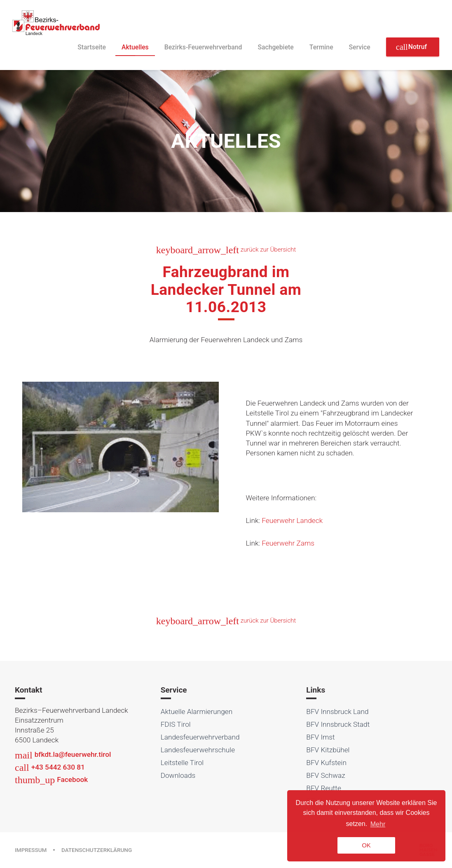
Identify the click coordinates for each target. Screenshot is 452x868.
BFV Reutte (324, 788)
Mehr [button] (378, 824)
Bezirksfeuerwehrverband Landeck (56, 23)
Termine (321, 47)
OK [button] (366, 845)
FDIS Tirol (176, 724)
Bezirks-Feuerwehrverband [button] (203, 47)
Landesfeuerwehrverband (200, 737)
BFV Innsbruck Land (337, 712)
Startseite (92, 47)
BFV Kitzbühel (328, 750)
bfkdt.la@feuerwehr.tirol (63, 754)
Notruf (411, 47)
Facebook (51, 779)
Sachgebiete (275, 47)
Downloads (178, 775)
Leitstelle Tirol (182, 763)
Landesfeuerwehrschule (198, 750)
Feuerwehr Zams (288, 543)
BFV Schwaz (326, 775)
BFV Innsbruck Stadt (338, 724)
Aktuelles (135, 47)
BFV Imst (320, 737)
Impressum (31, 850)
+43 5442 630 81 (50, 767)
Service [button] (360, 47)
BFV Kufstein (326, 763)
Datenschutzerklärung (97, 850)
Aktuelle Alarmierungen (197, 712)
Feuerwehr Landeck (292, 520)
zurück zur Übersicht (226, 250)
